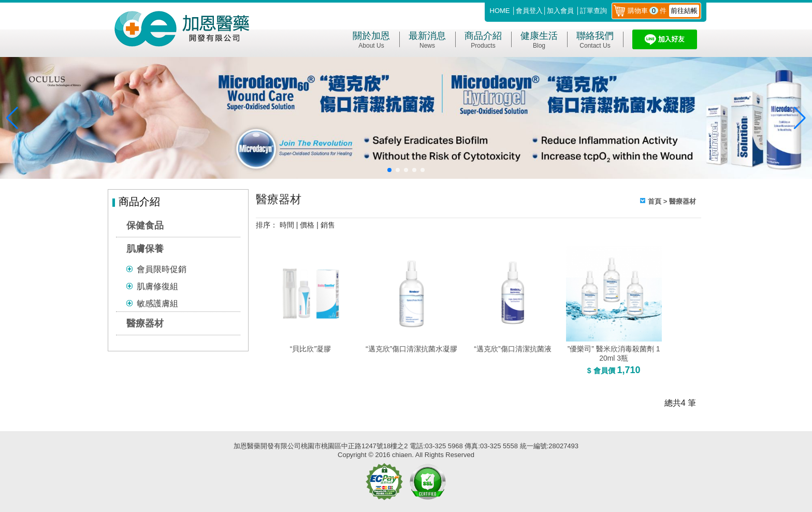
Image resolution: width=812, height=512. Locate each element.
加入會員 (560, 11)
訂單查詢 (593, 11)
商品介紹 (483, 40)
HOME (500, 11)
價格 (307, 225)
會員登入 (529, 11)
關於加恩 (371, 40)
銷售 (328, 225)
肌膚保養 (145, 249)
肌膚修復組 (157, 286)
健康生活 (539, 40)
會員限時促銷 (162, 269)
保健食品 (145, 225)
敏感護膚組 (157, 303)
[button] (389, 170)
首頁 (655, 201)
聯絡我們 (595, 40)
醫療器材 (145, 323)
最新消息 (427, 40)
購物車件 (663, 11)
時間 (287, 225)
